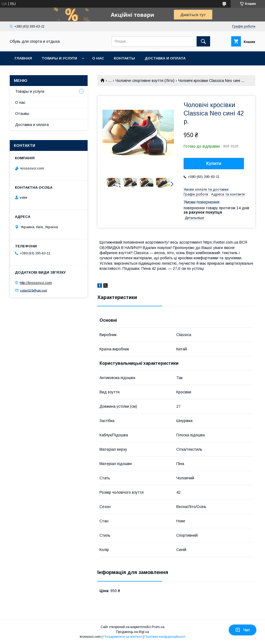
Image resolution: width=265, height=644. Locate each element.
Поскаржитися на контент (123, 637)
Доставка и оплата (165, 58)
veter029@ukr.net (33, 290)
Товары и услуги (59, 58)
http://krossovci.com (36, 283)
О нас (98, 58)
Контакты (124, 58)
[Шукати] (203, 41)
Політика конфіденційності (165, 637)
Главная (23, 58)
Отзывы (22, 114)
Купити (214, 163)
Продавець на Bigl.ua (132, 632)
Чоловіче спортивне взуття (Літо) (145, 81)
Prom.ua (158, 627)
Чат (243, 630)
